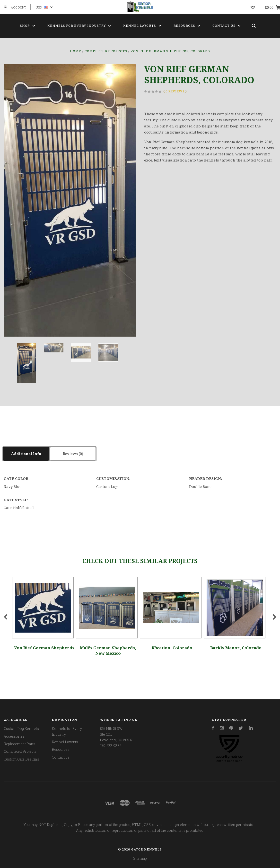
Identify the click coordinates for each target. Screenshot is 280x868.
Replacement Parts (19, 744)
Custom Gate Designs (21, 759)
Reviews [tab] (73, 454)
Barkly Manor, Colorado (236, 648)
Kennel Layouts (142, 26)
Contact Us (226, 26)
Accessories (14, 736)
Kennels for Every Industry (79, 26)
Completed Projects (20, 751)
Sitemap (140, 858)
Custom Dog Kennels (21, 729)
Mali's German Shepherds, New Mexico (108, 650)
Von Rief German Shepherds (44, 648)
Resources (187, 26)
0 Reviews (175, 91)
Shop (27, 26)
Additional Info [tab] (26, 454)
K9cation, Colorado (172, 648)
